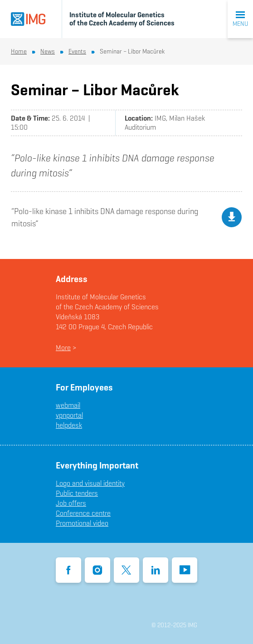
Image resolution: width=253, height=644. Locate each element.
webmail (68, 405)
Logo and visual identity (90, 483)
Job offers (71, 503)
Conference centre (83, 513)
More (63, 348)
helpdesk (69, 425)
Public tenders (77, 493)
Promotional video (82, 523)
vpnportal (69, 415)
